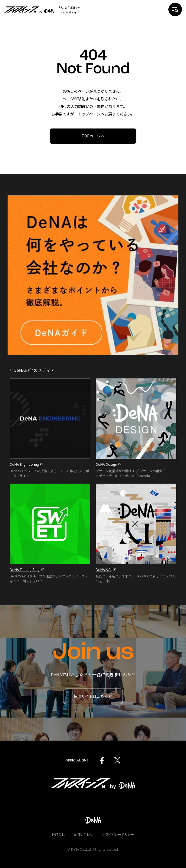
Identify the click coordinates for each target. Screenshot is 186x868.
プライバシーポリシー (118, 834)
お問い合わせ (83, 834)
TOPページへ (93, 136)
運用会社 (58, 834)
